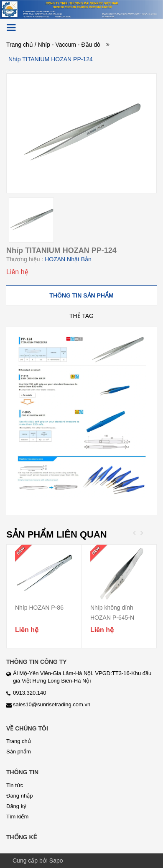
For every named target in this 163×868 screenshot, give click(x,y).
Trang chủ (20, 45)
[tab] (81, 295)
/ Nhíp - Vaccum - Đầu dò (67, 45)
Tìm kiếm (17, 817)
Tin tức (15, 785)
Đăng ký (16, 806)
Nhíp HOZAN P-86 (39, 608)
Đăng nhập (19, 796)
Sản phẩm (19, 752)
